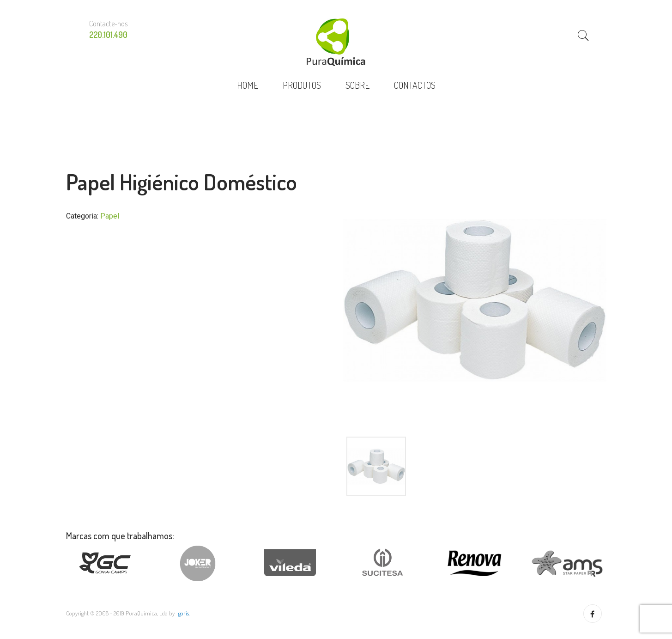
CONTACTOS (415, 85)
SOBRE (357, 85)
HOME (248, 85)
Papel (110, 216)
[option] (475, 300)
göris (184, 613)
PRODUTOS (302, 85)
